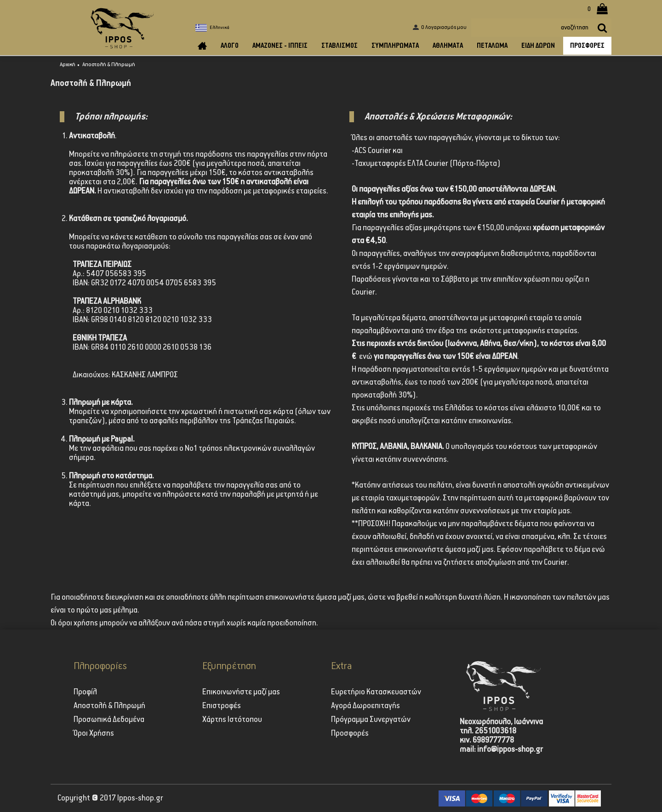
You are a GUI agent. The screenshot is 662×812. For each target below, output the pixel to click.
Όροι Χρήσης (94, 733)
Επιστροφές (222, 706)
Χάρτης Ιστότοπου (232, 720)
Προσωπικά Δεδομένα (109, 720)
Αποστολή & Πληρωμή (109, 65)
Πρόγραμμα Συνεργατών (371, 720)
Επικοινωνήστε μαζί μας (241, 692)
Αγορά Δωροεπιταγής (365, 706)
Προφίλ (85, 692)
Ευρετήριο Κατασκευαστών (376, 692)
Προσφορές (350, 733)
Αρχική (68, 65)
